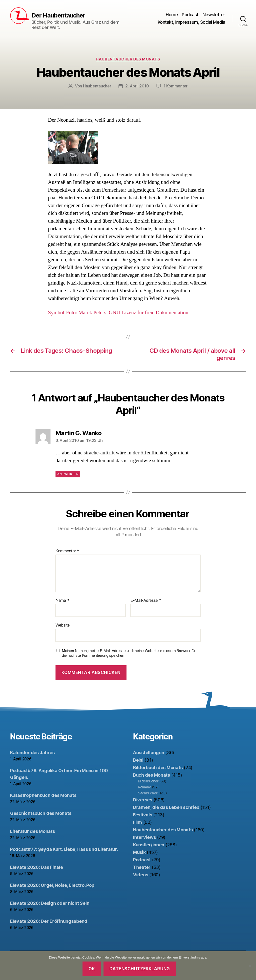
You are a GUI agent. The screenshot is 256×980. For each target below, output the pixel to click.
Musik (139, 852)
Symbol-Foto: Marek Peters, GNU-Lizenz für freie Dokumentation (118, 313)
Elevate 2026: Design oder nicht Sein (50, 903)
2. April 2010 (137, 86)
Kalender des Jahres (32, 753)
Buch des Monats (151, 775)
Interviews (144, 837)
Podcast (190, 15)
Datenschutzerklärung (140, 969)
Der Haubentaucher (58, 15)
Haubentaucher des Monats (128, 59)
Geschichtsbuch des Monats (41, 813)
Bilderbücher (148, 781)
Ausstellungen (149, 753)
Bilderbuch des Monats (158, 768)
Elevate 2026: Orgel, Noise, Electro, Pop (52, 885)
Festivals (143, 815)
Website (63, 625)
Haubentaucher (97, 86)
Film (137, 822)
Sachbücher (148, 793)
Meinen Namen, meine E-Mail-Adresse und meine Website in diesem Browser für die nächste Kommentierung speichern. (129, 653)
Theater (142, 867)
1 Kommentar (175, 86)
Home (172, 15)
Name (62, 601)
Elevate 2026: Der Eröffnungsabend (49, 921)
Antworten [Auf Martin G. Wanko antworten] (68, 474)
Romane (144, 787)
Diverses (143, 800)
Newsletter (214, 15)
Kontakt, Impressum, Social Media (191, 22)
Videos (140, 875)
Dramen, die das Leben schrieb (166, 807)
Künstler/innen (149, 845)
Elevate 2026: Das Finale (36, 867)
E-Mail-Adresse (146, 601)
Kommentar (67, 551)
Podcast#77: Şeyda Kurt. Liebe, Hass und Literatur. (64, 849)
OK (92, 969)
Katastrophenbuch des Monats (43, 795)
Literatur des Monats (32, 831)
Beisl (138, 760)
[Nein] (250, 966)
